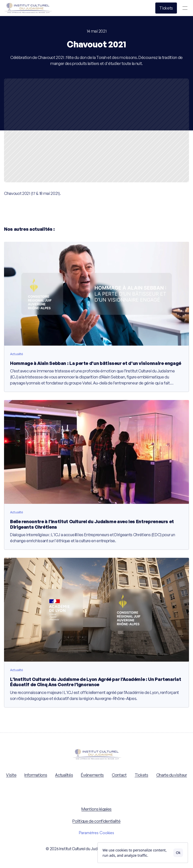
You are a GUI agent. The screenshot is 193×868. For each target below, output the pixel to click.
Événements (92, 775)
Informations (36, 775)
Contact (119, 775)
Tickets (141, 775)
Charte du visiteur (172, 775)
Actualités (64, 775)
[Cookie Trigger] (96, 833)
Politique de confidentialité (96, 821)
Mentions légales (96, 809)
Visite (11, 775)
